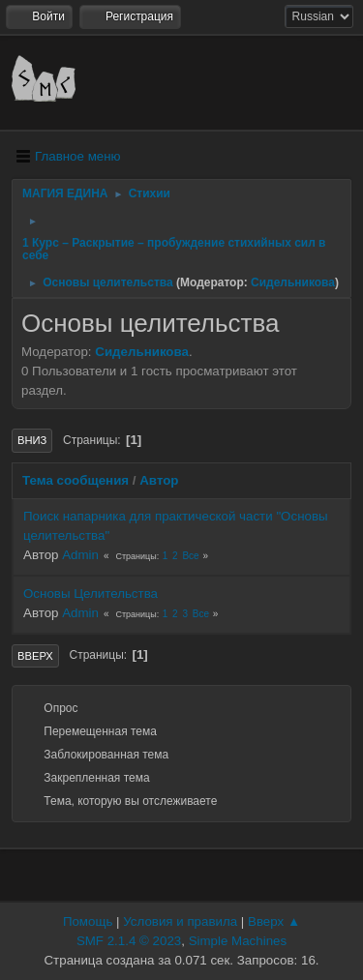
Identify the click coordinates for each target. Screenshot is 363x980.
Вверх (35, 656)
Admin (80, 555)
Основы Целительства (91, 594)
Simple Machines (238, 941)
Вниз (32, 440)
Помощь (88, 921)
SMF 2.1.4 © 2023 (129, 941)
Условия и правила (180, 921)
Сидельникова (293, 282)
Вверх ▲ (274, 921)
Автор (159, 480)
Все (190, 556)
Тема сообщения (76, 480)
